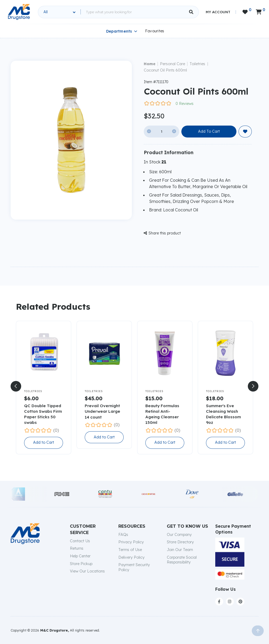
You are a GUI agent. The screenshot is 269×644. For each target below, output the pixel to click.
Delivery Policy (131, 557)
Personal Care (172, 64)
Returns (77, 548)
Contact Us (80, 541)
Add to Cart (44, 442)
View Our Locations (87, 571)
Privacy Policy (131, 542)
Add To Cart (209, 131)
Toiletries (197, 64)
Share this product (162, 233)
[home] (19, 12)
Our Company (179, 535)
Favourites (155, 31)
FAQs (123, 535)
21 (164, 162)
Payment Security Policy (134, 567)
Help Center (80, 556)
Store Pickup (81, 564)
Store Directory (180, 542)
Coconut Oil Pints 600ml (165, 70)
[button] (16, 386)
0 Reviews (185, 104)
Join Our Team (180, 550)
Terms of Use (130, 550)
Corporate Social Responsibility (182, 560)
